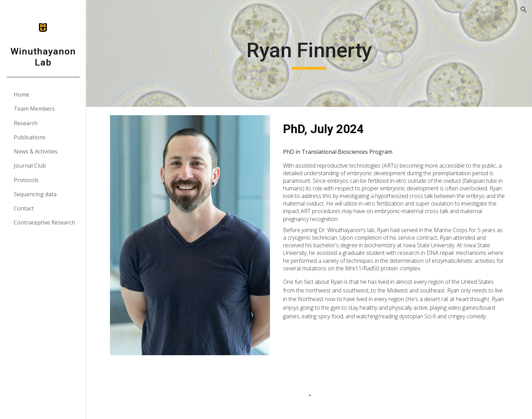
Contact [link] (24, 208)
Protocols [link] (26, 180)
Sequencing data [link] (35, 194)
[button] (524, 10)
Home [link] (22, 94)
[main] (309, 53)
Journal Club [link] (30, 166)
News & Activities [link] (36, 151)
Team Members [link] (34, 109)
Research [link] (26, 123)
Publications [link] (30, 137)
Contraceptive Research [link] (44, 222)
